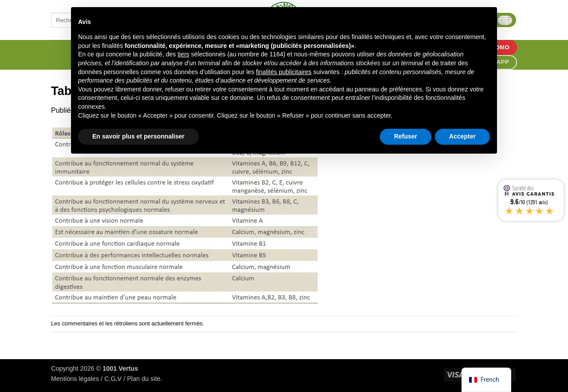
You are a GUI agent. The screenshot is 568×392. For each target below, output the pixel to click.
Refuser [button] (406, 136)
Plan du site (144, 379)
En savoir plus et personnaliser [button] (138, 136)
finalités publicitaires (284, 72)
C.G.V (113, 379)
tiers (183, 54)
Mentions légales (75, 379)
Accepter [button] (462, 136)
